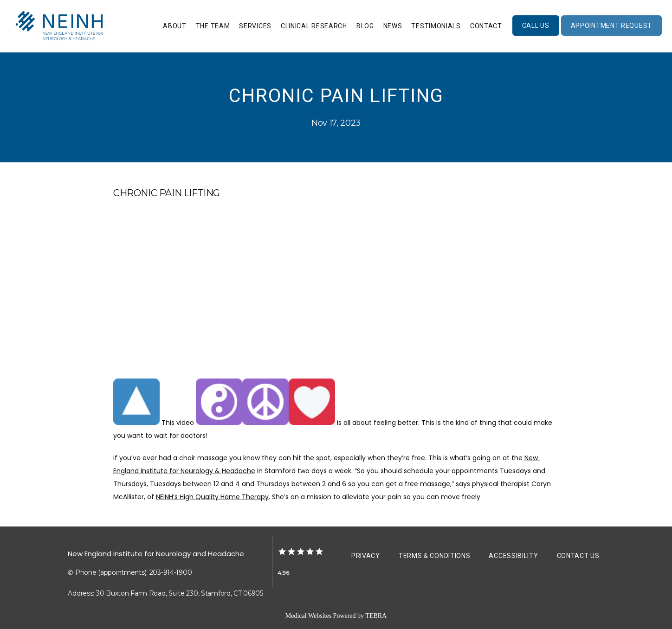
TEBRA (376, 616)
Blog (365, 26)
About (175, 26)
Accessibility (513, 556)
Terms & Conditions (435, 556)
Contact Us (578, 556)
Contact (486, 26)
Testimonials (436, 26)
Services (255, 26)
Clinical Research (314, 26)
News (393, 26)
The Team (213, 26)
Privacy (366, 556)
